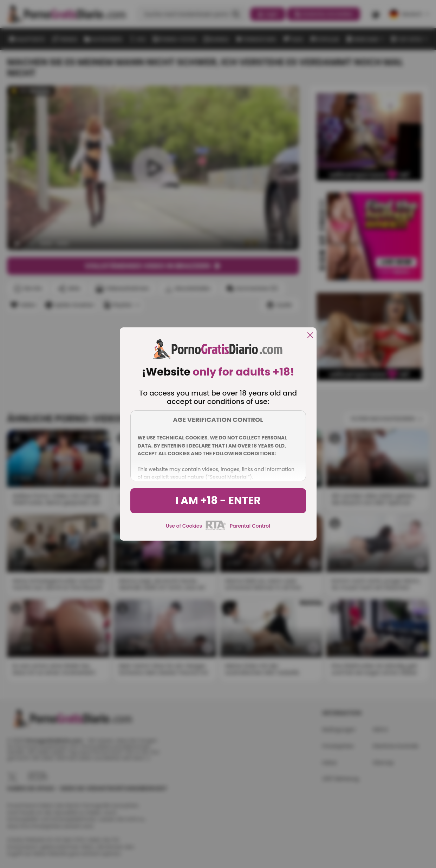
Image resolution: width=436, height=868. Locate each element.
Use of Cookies (184, 526)
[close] (310, 336)
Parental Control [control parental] (250, 526)
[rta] (216, 529)
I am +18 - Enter (218, 501)
